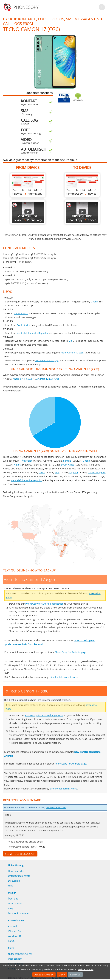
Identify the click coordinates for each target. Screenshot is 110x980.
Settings (75, 975)
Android (12, 926)
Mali (71, 341)
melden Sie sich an (56, 808)
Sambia (67, 461)
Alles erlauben (44, 975)
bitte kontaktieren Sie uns (63, 677)
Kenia (42, 472)
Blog (10, 908)
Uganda (74, 472)
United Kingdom (97, 472)
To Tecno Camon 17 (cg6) (82, 185)
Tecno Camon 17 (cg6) (72, 353)
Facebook (13, 913)
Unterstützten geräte (19, 876)
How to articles (16, 871)
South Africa (24, 325)
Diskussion (14, 881)
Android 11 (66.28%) (24, 379)
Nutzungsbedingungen (20, 954)
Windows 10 (15, 936)
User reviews (15, 903)
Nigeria (18, 465)
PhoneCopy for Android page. (71, 652)
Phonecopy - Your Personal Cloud (21, 7)
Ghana (94, 302)
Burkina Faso (21, 313)
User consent (15, 959)
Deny (62, 975)
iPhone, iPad (15, 931)
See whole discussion (20, 854)
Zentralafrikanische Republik (32, 333)
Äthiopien (27, 461)
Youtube (24, 913)
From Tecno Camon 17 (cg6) (28, 185)
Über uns (13, 899)
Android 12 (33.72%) (48, 379)
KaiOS (11, 941)
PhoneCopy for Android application (44, 604)
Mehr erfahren (86, 969)
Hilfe (11, 886)
